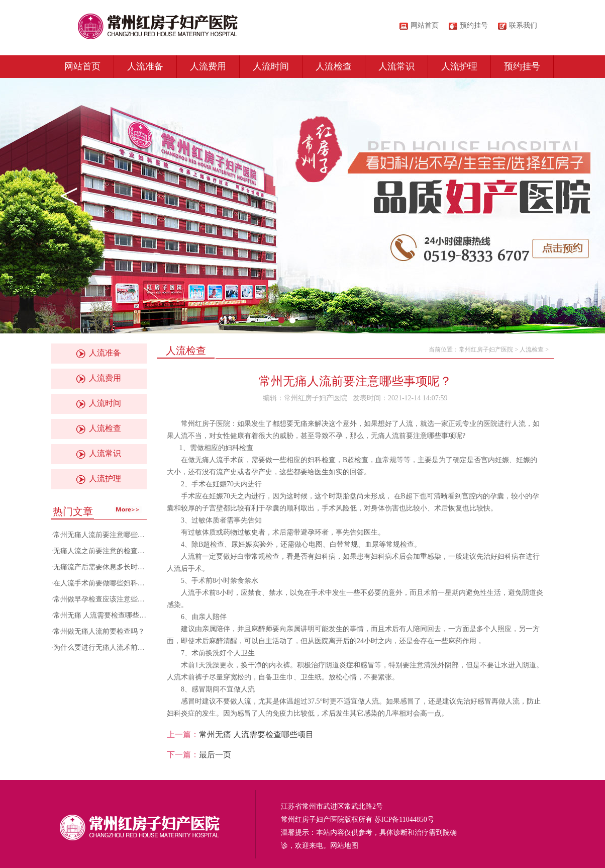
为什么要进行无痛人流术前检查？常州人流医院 (127, 647)
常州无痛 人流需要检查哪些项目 (104, 615)
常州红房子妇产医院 (486, 350)
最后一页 (215, 755)
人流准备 (145, 66)
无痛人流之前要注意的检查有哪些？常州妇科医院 (131, 551)
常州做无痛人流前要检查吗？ (99, 631)
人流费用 (208, 66)
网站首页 (425, 25)
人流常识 (396, 66)
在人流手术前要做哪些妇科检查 (103, 583)
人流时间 (271, 66)
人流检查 (334, 66)
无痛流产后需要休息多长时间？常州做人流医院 (127, 567)
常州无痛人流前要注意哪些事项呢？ (110, 535)
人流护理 (459, 66)
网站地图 (344, 846)
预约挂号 (522, 66)
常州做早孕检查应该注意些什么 (103, 599)
